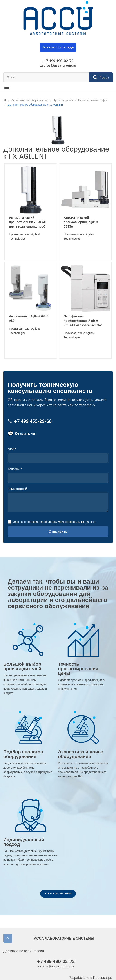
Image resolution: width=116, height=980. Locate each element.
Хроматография (63, 100)
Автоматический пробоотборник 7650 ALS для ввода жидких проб (28, 222)
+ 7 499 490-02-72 (58, 61)
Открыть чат (22, 434)
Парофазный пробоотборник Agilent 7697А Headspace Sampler (83, 321)
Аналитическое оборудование (30, 100)
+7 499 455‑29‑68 (30, 421)
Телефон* (15, 469)
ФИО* (12, 449)
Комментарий (17, 489)
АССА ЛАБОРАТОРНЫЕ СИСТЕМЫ (64, 938)
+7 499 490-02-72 (56, 962)
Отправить (58, 531)
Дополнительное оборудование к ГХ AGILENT (35, 105)
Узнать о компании (58, 894)
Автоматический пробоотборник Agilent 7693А (81, 222)
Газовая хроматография (93, 100)
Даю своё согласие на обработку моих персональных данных (54, 522)
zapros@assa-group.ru (58, 66)
